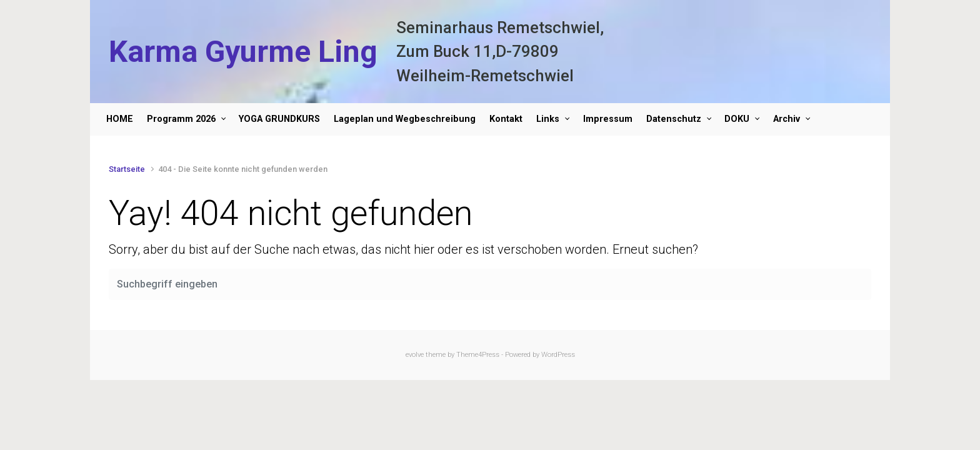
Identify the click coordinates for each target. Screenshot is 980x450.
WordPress (558, 355)
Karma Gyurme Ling (243, 52)
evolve (415, 355)
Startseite (127, 169)
